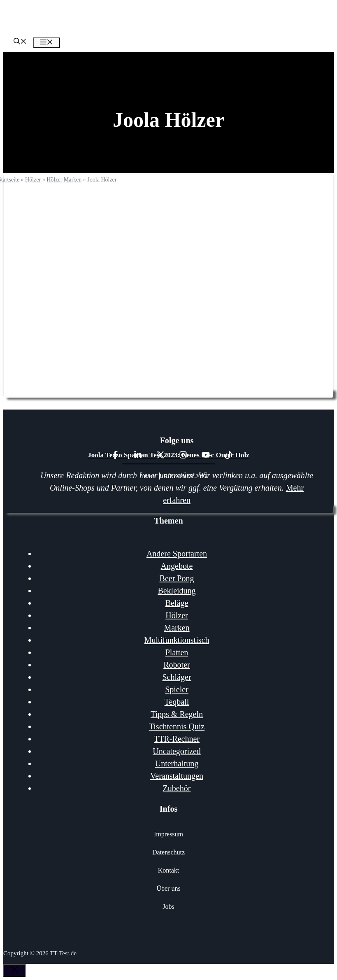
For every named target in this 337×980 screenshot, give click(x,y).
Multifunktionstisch (177, 640)
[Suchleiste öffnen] (20, 42)
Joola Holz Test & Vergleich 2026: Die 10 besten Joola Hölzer (169, 340)
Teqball (177, 702)
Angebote (177, 566)
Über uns (168, 888)
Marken (177, 628)
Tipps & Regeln (177, 714)
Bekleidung (177, 591)
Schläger (177, 677)
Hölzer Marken (64, 180)
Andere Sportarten (177, 554)
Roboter (177, 665)
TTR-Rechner (177, 739)
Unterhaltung (177, 764)
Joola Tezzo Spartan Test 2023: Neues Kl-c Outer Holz (168, 455)
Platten (177, 652)
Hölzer (33, 180)
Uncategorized (177, 751)
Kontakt (169, 870)
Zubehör (177, 788)
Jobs (168, 907)
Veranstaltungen (177, 776)
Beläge (177, 603)
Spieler (177, 689)
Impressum (168, 834)
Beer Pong (177, 578)
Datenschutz (168, 852)
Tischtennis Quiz (177, 726)
